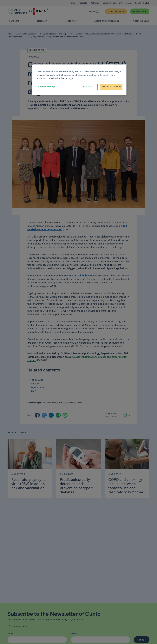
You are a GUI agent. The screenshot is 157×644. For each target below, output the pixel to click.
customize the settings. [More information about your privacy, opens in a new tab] (61, 78)
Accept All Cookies (111, 87)
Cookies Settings (47, 87)
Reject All (88, 87)
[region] (80, 80)
